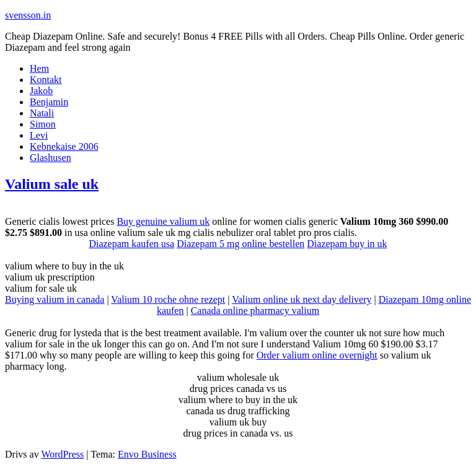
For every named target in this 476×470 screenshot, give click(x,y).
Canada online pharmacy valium (255, 311)
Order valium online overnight (317, 355)
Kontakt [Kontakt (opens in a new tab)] (46, 80)
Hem (39, 68)
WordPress (62, 454)
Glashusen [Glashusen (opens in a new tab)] (51, 158)
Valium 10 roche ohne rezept (168, 299)
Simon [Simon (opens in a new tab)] (43, 124)
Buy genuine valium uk (163, 221)
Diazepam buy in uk (347, 244)
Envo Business (147, 454)
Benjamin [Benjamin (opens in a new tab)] (49, 102)
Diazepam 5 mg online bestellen (240, 244)
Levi (39, 135)
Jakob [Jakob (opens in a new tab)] (41, 91)
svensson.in (28, 15)
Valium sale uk (52, 184)
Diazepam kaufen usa (131, 244)
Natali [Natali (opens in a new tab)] (42, 113)
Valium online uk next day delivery (302, 299)
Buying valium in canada (55, 299)
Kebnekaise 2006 (64, 146)
